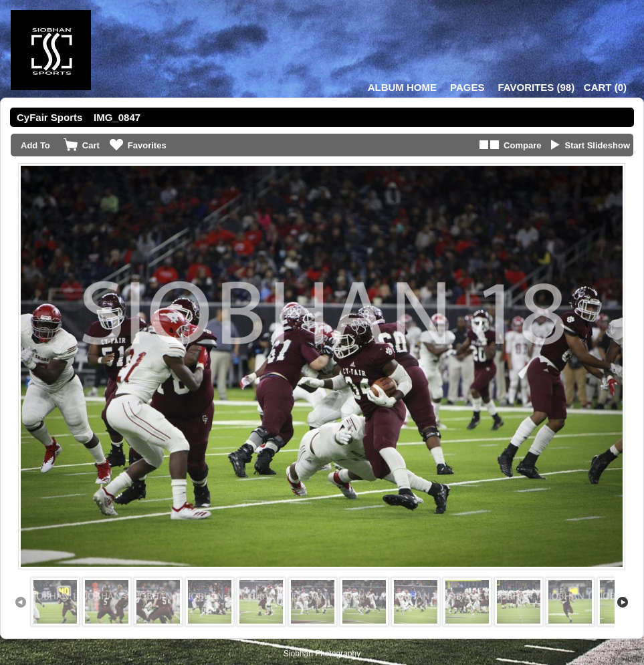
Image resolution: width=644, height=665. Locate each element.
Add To (35, 145)
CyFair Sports (49, 117)
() (536, 87)
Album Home (402, 87)
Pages (467, 87)
